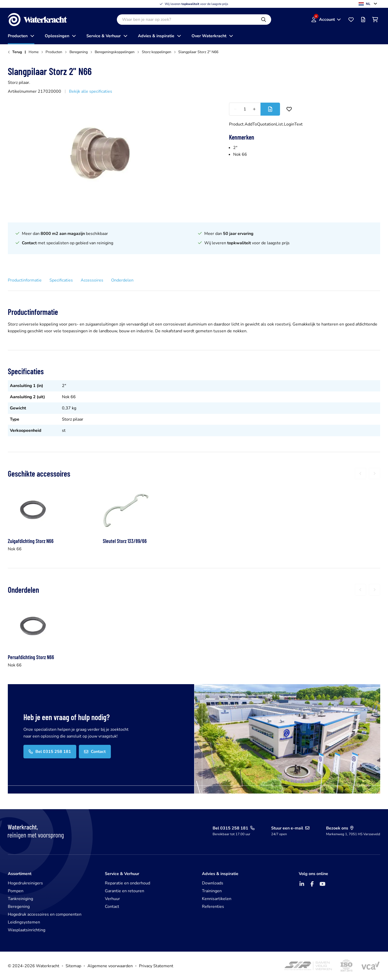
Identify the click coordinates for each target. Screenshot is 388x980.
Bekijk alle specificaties (91, 91)
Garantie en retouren (125, 891)
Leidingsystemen (24, 922)
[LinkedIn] (302, 884)
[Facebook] (312, 884)
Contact (112, 907)
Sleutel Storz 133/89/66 (125, 541)
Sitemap (73, 966)
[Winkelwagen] (375, 20)
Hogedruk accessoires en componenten (45, 914)
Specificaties (61, 280)
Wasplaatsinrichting (27, 930)
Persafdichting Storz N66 (31, 657)
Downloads (213, 883)
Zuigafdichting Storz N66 (31, 541)
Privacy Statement (156, 966)
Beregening (19, 907)
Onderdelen (122, 280)
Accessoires (92, 280)
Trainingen (212, 891)
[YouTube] (322, 884)
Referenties (213, 907)
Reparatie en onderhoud (128, 883)
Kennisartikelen (217, 899)
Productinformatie (25, 280)
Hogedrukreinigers (25, 883)
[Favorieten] (351, 20)
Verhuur (112, 899)
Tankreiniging (20, 899)
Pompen (16, 891)
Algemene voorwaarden (110, 966)
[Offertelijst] (363, 20)
